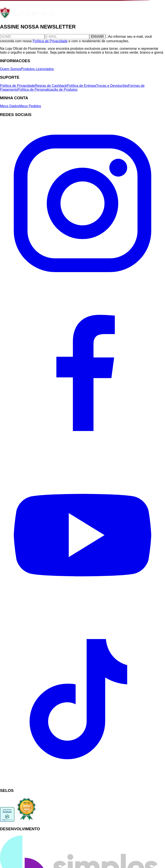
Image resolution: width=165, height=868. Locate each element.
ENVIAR (97, 37)
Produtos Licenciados (37, 69)
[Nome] (22, 37)
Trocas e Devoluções (112, 86)
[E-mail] (67, 37)
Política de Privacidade (50, 41)
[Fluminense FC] (28, 17)
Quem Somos (11, 69)
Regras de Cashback (51, 86)
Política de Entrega (81, 86)
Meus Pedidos (30, 106)
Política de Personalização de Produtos (48, 90)
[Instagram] (82, 285)
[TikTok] (82, 782)
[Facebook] (82, 450)
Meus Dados (10, 106)
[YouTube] (82, 616)
